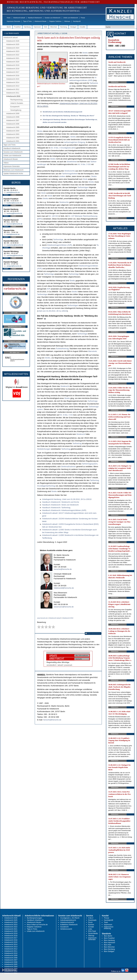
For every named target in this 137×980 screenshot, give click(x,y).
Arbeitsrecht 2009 (13, 114)
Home (9, 18)
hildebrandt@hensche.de (64, 588)
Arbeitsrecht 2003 (13, 134)
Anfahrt (6, 195)
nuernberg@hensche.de (15, 255)
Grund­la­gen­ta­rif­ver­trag (46, 486)
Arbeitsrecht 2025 (13, 44)
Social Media (93, 933)
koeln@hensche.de (13, 234)
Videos (6, 163)
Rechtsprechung (16, 100)
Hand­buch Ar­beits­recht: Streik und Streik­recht (60, 505)
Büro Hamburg (109, 940)
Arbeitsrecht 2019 (13, 65)
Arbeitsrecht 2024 (13, 48)
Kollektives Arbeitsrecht (69, 925)
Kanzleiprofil (77, 21)
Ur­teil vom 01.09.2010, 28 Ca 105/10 (52, 311)
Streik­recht (65, 386)
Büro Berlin (108, 936)
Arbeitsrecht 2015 (13, 79)
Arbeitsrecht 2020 (13, 62)
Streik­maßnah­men (68, 467)
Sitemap (91, 936)
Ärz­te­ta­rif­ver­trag (62, 349)
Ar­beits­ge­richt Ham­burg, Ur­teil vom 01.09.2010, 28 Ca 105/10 (67, 499)
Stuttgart (73, 27)
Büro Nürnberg (109, 949)
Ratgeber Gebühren (55, 21)
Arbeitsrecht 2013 (13, 86)
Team (106, 922)
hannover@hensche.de (14, 224)
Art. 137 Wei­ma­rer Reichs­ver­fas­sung (83, 216)
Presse (83, 18)
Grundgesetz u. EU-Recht (70, 918)
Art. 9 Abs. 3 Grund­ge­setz (61, 148)
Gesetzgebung (16, 110)
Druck (90, 922)
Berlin (9, 27)
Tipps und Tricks (9, 145)
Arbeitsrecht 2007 (13, 120)
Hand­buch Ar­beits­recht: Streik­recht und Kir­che (61, 502)
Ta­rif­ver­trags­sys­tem (90, 464)
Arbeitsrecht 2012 (13, 89)
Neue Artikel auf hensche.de (37, 925)
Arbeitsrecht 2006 (13, 124)
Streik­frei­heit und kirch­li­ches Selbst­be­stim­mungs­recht (62, 112)
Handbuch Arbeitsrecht (35, 18)
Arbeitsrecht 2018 (13, 69)
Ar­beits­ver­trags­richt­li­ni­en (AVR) (59, 245)
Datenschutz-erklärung (109, 928)
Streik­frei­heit (72, 162)
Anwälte (82, 27)
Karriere (91, 925)
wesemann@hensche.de (64, 607)
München (54, 27)
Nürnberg (64, 27)
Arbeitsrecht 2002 (13, 138)
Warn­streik (93, 351)
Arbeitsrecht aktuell (19, 18)
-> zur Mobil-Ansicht (11, 33)
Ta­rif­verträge (58, 240)
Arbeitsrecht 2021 (13, 58)
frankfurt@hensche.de (14, 203)
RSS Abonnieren (93, 633)
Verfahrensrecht (66, 929)
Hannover (37, 27)
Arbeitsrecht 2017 (13, 72)
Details (14, 195)
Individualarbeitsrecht (68, 920)
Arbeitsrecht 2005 (13, 127)
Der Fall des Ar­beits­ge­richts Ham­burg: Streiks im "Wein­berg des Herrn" (69, 116)
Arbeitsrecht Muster (41, 21)
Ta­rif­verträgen (83, 187)
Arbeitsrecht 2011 (13, 93)
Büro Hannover (110, 943)
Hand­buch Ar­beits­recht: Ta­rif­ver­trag (56, 508)
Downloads (92, 920)
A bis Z (91, 918)
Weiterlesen (115, 82)
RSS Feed (92, 931)
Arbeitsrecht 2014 (13, 82)
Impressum (108, 925)
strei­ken (62, 176)
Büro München (109, 947)
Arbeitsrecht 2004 (13, 131)
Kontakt (91, 927)
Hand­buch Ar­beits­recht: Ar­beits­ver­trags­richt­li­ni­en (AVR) (64, 510)
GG (74, 148)
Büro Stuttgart (109, 951)
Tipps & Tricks (27, 21)
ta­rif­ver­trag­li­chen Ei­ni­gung (75, 142)
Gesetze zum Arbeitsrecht (53, 18)
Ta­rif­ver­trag (77, 443)
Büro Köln (108, 945)
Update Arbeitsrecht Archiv (13, 174)
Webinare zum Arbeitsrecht (13, 170)
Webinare (67, 21)
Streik (85, 179)
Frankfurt (17, 27)
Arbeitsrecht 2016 (13, 76)
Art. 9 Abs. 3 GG (84, 164)
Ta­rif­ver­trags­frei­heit (70, 174)
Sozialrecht (64, 927)
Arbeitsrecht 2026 (13, 41)
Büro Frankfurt (109, 938)
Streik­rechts (64, 202)
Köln (46, 27)
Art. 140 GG (53, 216)
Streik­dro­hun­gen (44, 449)
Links (90, 929)
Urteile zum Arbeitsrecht (71, 18)
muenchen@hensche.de (15, 245)
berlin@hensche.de (13, 192)
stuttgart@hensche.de (14, 266)
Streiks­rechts (70, 171)
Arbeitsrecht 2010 (13, 96)
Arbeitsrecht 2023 (13, 51)
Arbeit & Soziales (17, 103)
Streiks (85, 53)
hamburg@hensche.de (14, 213)
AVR (48, 289)
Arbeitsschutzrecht (67, 922)
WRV (40, 219)
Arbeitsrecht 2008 (13, 117)
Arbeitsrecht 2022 (13, 55)
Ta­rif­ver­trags (93, 401)
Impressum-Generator (14, 21)
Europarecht (15, 107)
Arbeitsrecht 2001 (13, 141)
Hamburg (27, 27)
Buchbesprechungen (34, 918)
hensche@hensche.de (63, 569)
